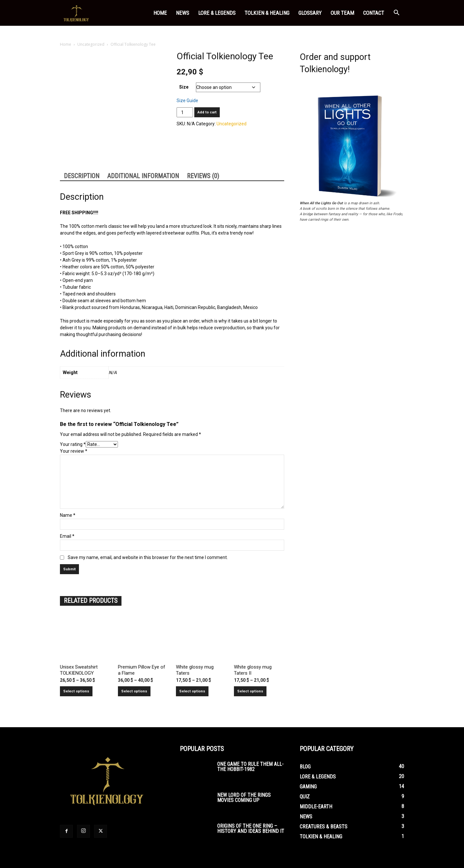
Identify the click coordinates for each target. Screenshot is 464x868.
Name (68, 515)
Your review (74, 451)
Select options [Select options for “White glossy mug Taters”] (192, 691)
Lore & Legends (217, 13)
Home (160, 13)
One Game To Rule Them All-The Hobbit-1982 (250, 767)
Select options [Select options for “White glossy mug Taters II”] (250, 691)
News (183, 13)
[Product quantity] (185, 112)
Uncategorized (91, 44)
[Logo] (77, 13)
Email (67, 536)
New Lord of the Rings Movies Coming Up (244, 798)
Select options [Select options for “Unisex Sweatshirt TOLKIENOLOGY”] (76, 691)
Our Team (342, 13)
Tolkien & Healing (267, 13)
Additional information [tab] (143, 176)
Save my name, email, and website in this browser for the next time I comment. (148, 557)
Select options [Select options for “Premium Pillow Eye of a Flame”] (134, 691)
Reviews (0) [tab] (203, 176)
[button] (396, 13)
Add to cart (207, 112)
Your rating (73, 444)
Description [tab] (82, 176)
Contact (374, 13)
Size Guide (187, 101)
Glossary (310, 13)
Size (184, 87)
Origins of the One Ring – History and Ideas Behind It (251, 829)
